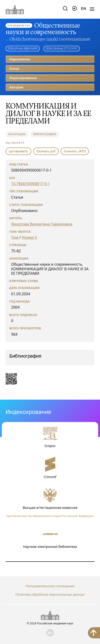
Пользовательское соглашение (50, 586)
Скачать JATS (75, 151)
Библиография (45, 134)
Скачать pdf (46, 151)
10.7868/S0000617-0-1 (31, 184)
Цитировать (18, 151)
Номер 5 (29, 237)
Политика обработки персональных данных (50, 594)
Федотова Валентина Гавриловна (42, 224)
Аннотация (17, 134)
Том (15, 237)
